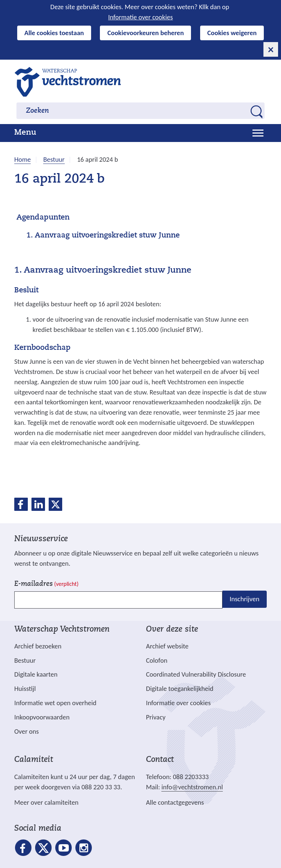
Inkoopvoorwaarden (42, 717)
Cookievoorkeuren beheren (145, 33)
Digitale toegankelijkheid (180, 689)
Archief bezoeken (38, 646)
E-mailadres (46, 584)
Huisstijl (25, 689)
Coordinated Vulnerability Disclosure (196, 674)
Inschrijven (245, 599)
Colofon (157, 660)
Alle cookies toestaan (54, 33)
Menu (25, 133)
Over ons (27, 731)
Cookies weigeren (232, 33)
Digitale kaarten (36, 674)
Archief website (167, 646)
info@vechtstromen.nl (192, 787)
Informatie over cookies (141, 17)
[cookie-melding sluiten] (271, 49)
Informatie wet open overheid (55, 703)
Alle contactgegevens (175, 802)
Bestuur (25, 660)
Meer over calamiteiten (46, 802)
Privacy (156, 717)
